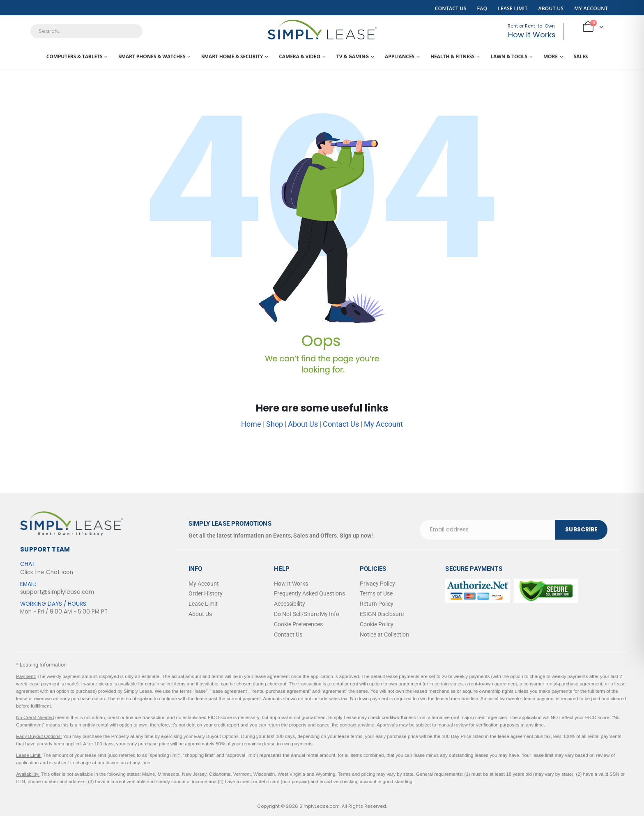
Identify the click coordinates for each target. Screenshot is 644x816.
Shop (275, 424)
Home (251, 424)
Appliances (400, 56)
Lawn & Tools (509, 56)
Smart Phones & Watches (152, 56)
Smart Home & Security (232, 56)
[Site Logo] (322, 30)
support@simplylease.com (57, 592)
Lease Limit (513, 8)
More (551, 56)
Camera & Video (300, 56)
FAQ (482, 8)
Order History (206, 593)
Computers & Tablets (75, 56)
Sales (581, 56)
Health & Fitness (453, 56)
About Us (551, 8)
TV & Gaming (353, 56)
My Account (591, 8)
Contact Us (451, 8)
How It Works (532, 35)
